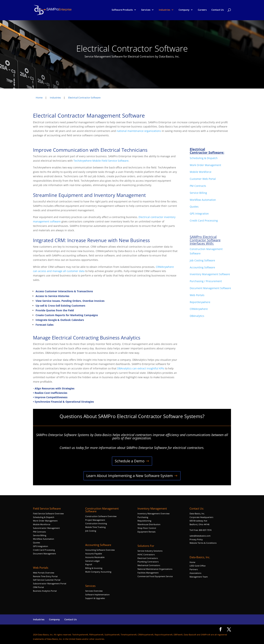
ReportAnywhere (200, 302)
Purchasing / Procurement (206, 281)
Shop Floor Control (147, 528)
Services (146, 11)
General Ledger (93, 561)
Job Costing (91, 531)
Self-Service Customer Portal (47, 580)
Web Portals (197, 295)
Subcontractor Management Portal (50, 583)
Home (192, 562)
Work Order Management (205, 165)
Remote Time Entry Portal (45, 576)
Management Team (199, 577)
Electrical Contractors (148, 558)
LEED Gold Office (198, 566)
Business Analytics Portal (45, 591)
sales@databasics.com (200, 536)
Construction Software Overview (101, 516)
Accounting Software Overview (100, 550)
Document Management (45, 554)
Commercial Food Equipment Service (155, 576)
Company (184, 11)
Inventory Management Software (210, 274)
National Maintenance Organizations (155, 569)
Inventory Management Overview (154, 513)
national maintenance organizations (139, 131)
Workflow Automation (203, 200)
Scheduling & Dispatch (204, 158)
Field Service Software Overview (48, 513)
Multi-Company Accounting (98, 572)
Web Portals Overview (44, 573)
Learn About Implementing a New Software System (130, 476)
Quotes (194, 207)
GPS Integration (199, 214)
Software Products (122, 11)
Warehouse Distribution (149, 524)
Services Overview (94, 591)
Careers (202, 11)
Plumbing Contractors (148, 562)
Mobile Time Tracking (95, 527)
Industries (164, 11)
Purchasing (143, 517)
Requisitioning (145, 521)
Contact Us (218, 11)
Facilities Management (148, 573)
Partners (194, 569)
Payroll (89, 564)
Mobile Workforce (201, 172)
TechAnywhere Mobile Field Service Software (101, 161)
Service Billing (198, 193)
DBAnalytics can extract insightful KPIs (141, 368)
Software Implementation (97, 594)
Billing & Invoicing (94, 568)
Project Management (95, 520)
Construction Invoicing (96, 523)
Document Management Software (210, 288)
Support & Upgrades (95, 598)
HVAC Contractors (146, 554)
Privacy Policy (196, 539)
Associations (195, 573)
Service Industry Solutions (150, 551)
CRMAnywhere (199, 309)
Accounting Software (202, 267)
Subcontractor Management (46, 528)
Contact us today (72, 448)
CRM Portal (38, 587)
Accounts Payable (94, 554)
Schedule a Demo (130, 461)
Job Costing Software (202, 260)
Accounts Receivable (95, 557)
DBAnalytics (197, 316)
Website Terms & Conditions (203, 543)
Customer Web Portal (203, 179)
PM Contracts (198, 186)
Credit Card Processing (204, 221)
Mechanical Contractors (149, 565)
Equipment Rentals (146, 532)
